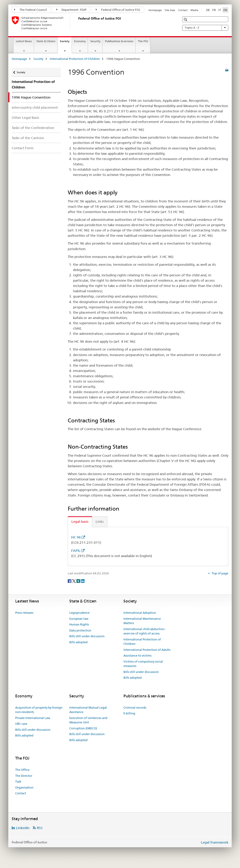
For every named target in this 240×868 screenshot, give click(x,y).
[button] (186, 19)
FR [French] (214, 10)
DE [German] (208, 10)
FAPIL (76, 551)
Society (66, 43)
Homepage (155, 10)
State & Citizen (46, 41)
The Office (22, 770)
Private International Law (33, 718)
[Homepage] (77, 23)
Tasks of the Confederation (33, 128)
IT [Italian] (220, 10)
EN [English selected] (225, 10)
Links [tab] (100, 522)
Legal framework (215, 842)
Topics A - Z (205, 28)
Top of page (220, 573)
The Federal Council (31, 10)
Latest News (24, 41)
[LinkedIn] (83, 581)
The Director (24, 776)
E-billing (129, 713)
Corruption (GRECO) (83, 728)
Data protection (80, 630)
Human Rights (79, 624)
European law (79, 619)
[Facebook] (70, 581)
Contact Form (23, 148)
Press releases (24, 613)
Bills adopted (78, 642)
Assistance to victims (138, 655)
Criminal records (135, 707)
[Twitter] (74, 581)
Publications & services (119, 41)
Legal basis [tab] (80, 522)
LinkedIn (23, 828)
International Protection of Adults (147, 650)
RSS (40, 828)
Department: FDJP (72, 10)
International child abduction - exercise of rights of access (145, 631)
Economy (80, 41)
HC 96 (76, 537)
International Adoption (140, 613)
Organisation (24, 787)
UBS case (21, 724)
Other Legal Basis (25, 118)
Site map (170, 10)
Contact (183, 10)
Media (194, 10)
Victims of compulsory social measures (143, 664)
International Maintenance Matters (142, 621)
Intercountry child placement (35, 107)
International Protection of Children (75, 59)
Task (18, 781)
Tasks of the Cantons (28, 138)
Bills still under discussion (87, 636)
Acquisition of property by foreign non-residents (39, 710)
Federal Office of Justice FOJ (118, 10)
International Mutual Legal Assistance (88, 710)
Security (95, 41)
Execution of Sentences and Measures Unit (88, 720)
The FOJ (143, 41)
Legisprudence (79, 613)
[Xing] (79, 581)
